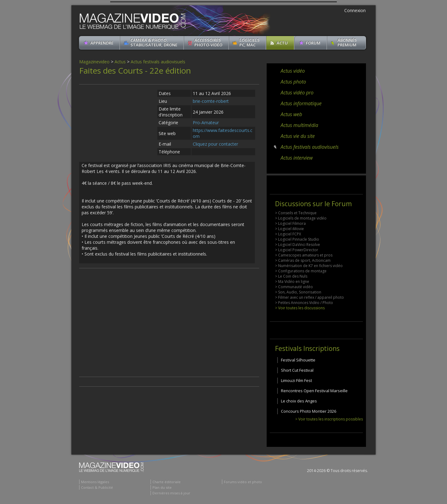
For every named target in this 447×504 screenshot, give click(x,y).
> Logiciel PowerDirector (297, 250)
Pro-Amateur (206, 123)
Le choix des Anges (299, 401)
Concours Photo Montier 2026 (309, 411)
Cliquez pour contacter (215, 144)
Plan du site (162, 487)
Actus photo (293, 82)
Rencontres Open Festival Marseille (314, 391)
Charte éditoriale (167, 482)
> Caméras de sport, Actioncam (303, 260)
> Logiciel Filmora (290, 223)
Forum (313, 43)
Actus (120, 62)
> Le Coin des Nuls (291, 276)
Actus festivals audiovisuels (158, 62)
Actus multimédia (299, 125)
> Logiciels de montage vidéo (301, 218)
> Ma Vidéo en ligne (292, 282)
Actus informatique (301, 103)
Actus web (291, 114)
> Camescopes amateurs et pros (304, 255)
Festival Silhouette (298, 360)
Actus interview (297, 158)
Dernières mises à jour (171, 493)
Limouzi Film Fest (296, 380)
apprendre (102, 43)
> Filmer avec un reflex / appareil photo (309, 297)
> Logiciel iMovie (289, 229)
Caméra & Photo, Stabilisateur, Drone (154, 42)
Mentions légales (95, 482)
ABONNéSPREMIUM (347, 42)
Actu (282, 43)
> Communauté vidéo (294, 287)
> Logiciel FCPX (288, 234)
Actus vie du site (298, 136)
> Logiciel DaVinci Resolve (298, 245)
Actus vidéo (293, 71)
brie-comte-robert (211, 101)
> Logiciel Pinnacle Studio (297, 239)
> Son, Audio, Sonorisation (298, 292)
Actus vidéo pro (297, 93)
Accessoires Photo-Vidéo (208, 42)
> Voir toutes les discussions (300, 308)
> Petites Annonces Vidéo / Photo (304, 303)
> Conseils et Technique (296, 213)
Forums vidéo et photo (243, 482)
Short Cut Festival (297, 370)
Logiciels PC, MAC (249, 42)
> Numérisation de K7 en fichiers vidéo (309, 266)
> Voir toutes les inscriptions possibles (329, 419)
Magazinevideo (94, 62)
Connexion (355, 10)
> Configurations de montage (301, 271)
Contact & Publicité (97, 487)
